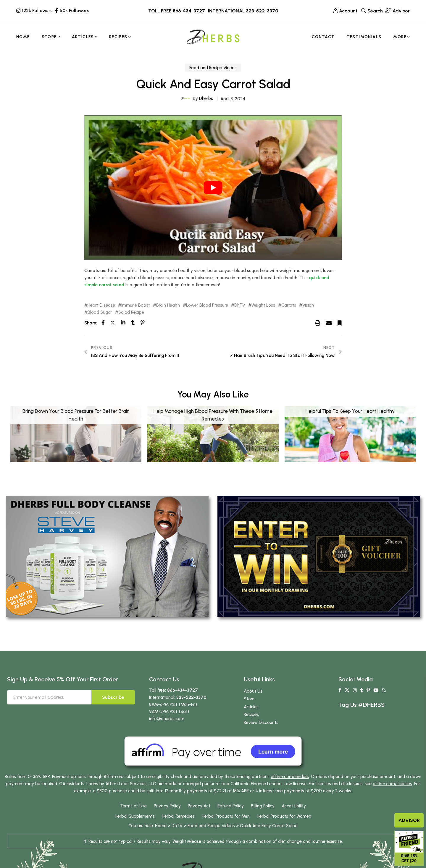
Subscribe (113, 697)
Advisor (409, 820)
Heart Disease (101, 305)
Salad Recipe (131, 312)
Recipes (251, 715)
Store (249, 699)
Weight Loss (263, 305)
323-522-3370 (262, 11)
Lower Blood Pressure (207, 305)
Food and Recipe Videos (213, 68)
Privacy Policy (167, 806)
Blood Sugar (100, 312)
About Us (253, 691)
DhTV (240, 305)
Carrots (289, 305)
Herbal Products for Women (284, 816)
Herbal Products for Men (226, 816)
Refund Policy (231, 806)
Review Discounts (261, 722)
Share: (91, 323)
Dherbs (206, 98)
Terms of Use (133, 806)
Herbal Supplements (135, 816)
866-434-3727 (189, 11)
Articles (251, 707)
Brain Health (168, 305)
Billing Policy (263, 806)
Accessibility (294, 806)
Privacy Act (199, 806)
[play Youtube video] (213, 188)
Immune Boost (136, 305)
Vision (308, 305)
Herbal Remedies (178, 816)
